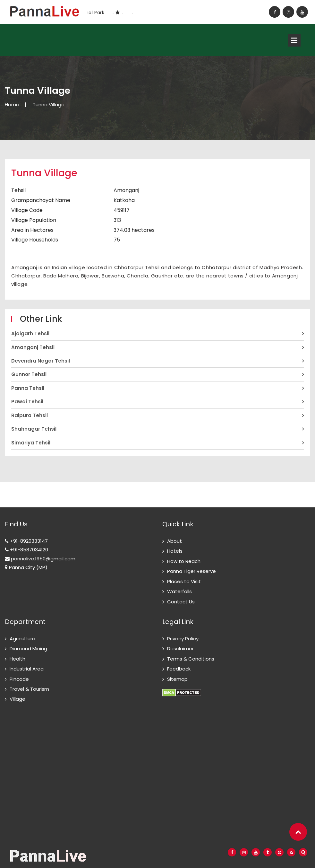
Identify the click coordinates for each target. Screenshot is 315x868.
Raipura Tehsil (30, 415)
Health (17, 659)
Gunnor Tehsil (29, 374)
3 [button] (132, 13)
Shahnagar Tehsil (34, 429)
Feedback (179, 669)
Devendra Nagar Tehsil (41, 361)
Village (17, 699)
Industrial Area (27, 669)
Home (12, 105)
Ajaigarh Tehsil (30, 333)
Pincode (19, 679)
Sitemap (177, 679)
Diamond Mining (28, 649)
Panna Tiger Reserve (192, 571)
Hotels (175, 551)
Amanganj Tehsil (33, 347)
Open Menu (294, 40)
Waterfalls (179, 591)
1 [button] (113, 13)
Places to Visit (184, 581)
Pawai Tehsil (27, 402)
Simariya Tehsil (31, 443)
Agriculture (22, 639)
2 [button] (123, 13)
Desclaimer (180, 649)
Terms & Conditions (191, 659)
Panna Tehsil (28, 388)
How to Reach (184, 561)
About (175, 541)
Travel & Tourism (29, 689)
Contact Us (181, 602)
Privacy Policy (183, 639)
